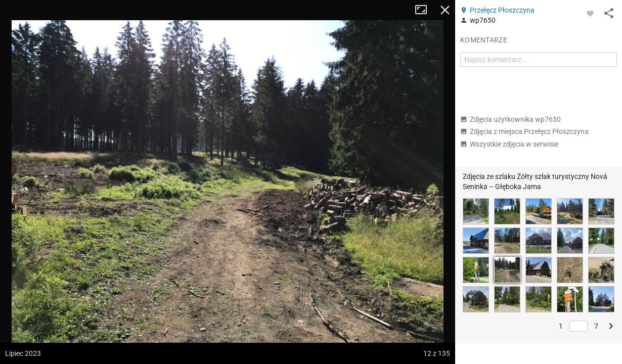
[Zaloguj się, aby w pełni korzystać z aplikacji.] (590, 13)
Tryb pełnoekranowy (425, 10)
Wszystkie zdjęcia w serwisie (509, 144)
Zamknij (445, 10)
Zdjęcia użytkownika (510, 119)
